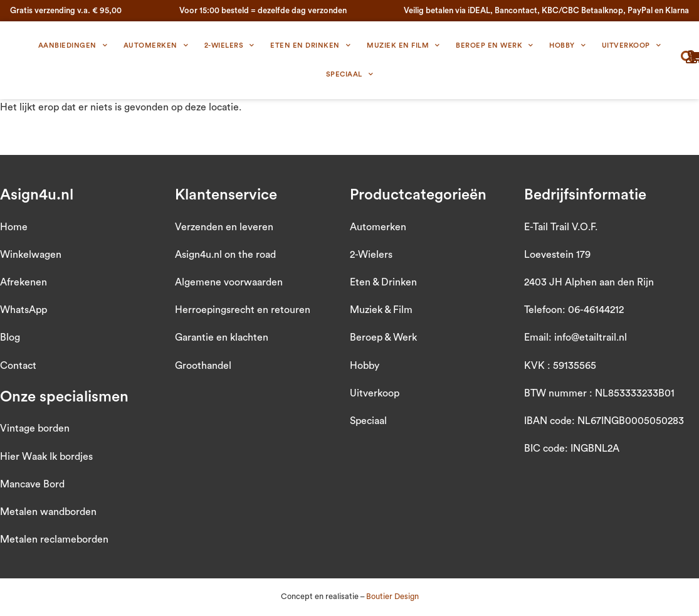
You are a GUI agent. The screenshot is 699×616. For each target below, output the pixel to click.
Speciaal (350, 75)
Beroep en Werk (495, 46)
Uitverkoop (632, 46)
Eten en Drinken (310, 46)
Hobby (567, 46)
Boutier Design (392, 597)
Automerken (156, 46)
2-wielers (229, 46)
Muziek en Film (403, 46)
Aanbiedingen (73, 46)
